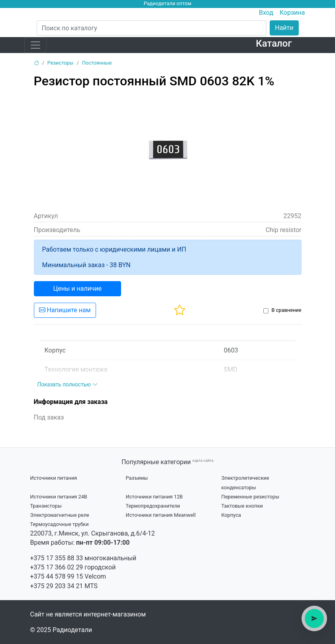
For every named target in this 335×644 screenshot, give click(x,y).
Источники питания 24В (59, 497)
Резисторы (61, 63)
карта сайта (203, 460)
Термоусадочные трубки (60, 524)
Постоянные (97, 63)
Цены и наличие (78, 289)
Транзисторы (46, 506)
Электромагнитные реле (60, 515)
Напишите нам (65, 310)
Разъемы (137, 478)
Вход (266, 13)
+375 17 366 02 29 (57, 567)
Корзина (292, 13)
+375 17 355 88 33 (57, 558)
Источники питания (54, 478)
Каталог (274, 43)
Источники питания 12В (154, 497)
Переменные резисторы (251, 497)
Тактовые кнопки (242, 506)
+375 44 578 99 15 (57, 576)
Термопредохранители (153, 506)
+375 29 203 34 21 (57, 586)
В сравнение (286, 310)
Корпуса (231, 515)
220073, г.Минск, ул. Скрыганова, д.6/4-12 (93, 533)
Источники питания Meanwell (161, 515)
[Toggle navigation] (35, 45)
